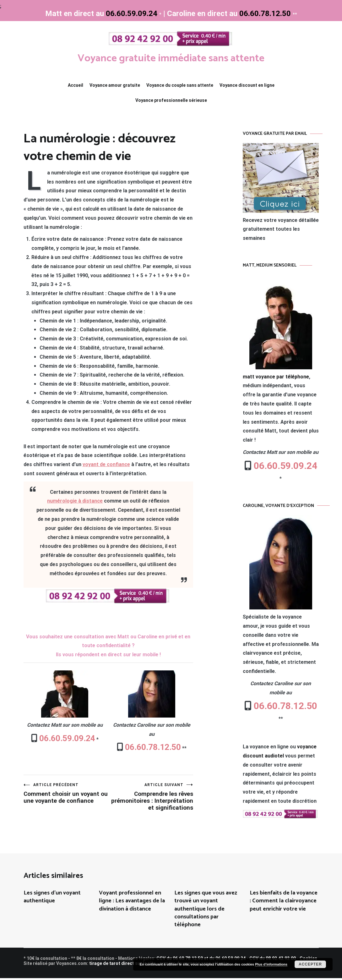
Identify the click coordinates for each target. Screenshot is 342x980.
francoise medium (187, 976)
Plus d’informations (271, 964)
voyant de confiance (106, 464)
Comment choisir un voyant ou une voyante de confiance (66, 798)
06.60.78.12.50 (152, 747)
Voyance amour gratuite (115, 85)
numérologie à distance (75, 501)
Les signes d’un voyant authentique (52, 899)
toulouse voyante (177, 976)
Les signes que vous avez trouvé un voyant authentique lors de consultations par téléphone (206, 911)
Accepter (310, 964)
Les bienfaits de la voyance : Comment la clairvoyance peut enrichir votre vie (284, 903)
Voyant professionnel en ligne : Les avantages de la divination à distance (132, 903)
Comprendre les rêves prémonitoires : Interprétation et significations (151, 802)
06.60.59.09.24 (66, 738)
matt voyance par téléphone (276, 377)
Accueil (76, 85)
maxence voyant (154, 976)
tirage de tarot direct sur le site (122, 965)
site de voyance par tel (165, 976)
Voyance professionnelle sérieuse (171, 100)
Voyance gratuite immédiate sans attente (171, 58)
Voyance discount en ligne (247, 85)
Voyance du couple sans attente (180, 85)
